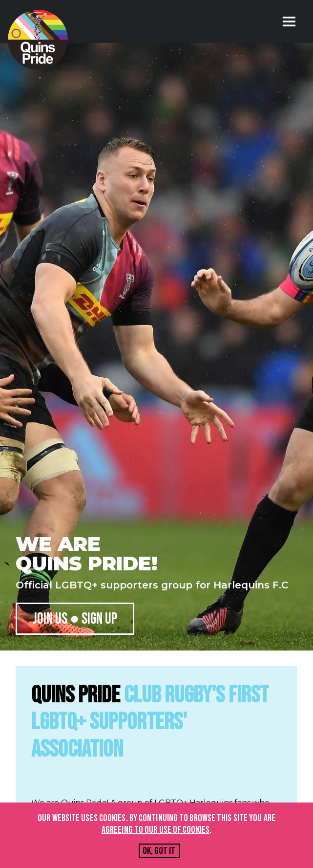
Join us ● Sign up (75, 619)
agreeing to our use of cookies (156, 830)
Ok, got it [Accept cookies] (159, 851)
